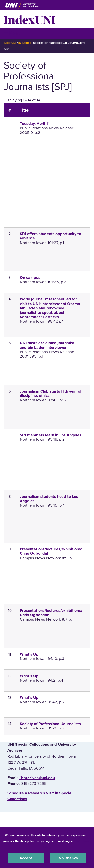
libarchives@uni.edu (37, 778)
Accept (26, 858)
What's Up (29, 654)
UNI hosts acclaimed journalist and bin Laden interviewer (47, 345)
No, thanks (68, 858)
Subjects (25, 43)
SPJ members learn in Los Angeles (51, 435)
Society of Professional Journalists (50, 724)
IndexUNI (30, 19)
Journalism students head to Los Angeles (49, 499)
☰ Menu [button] (12, 33)
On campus (30, 278)
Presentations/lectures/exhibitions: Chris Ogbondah (51, 551)
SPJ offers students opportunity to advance (50, 236)
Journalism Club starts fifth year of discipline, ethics (51, 394)
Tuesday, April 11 (35, 124)
